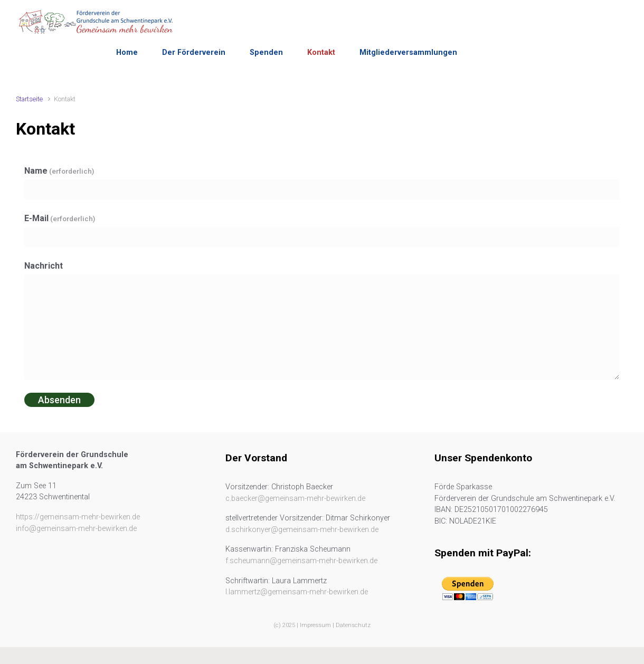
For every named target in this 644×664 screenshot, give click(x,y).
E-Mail (60, 218)
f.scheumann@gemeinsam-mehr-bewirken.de (301, 561)
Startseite (29, 99)
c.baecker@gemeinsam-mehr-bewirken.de (295, 499)
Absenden (59, 400)
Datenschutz (353, 625)
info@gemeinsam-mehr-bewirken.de (76, 529)
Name (59, 171)
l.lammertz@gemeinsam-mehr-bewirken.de (297, 592)
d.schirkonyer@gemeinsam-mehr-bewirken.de (302, 530)
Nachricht (44, 266)
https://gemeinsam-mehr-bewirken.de (78, 517)
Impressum (315, 625)
